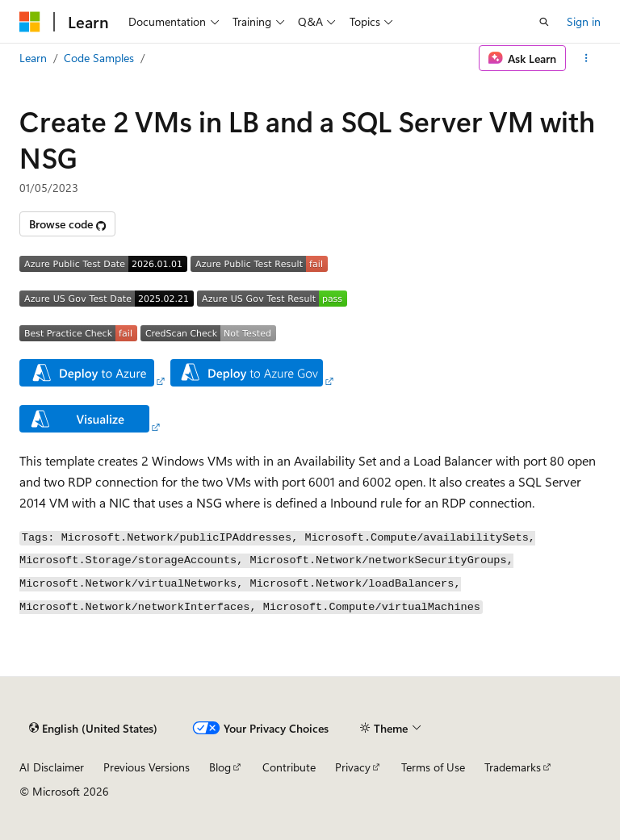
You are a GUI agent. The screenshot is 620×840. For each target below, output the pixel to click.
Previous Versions (147, 767)
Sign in (584, 21)
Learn (33, 58)
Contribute (289, 767)
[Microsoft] (30, 22)
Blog (220, 767)
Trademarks (513, 767)
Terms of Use (433, 767)
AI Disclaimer (52, 767)
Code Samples (99, 58)
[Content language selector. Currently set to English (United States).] (93, 729)
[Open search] (544, 22)
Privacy (353, 767)
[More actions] (586, 58)
